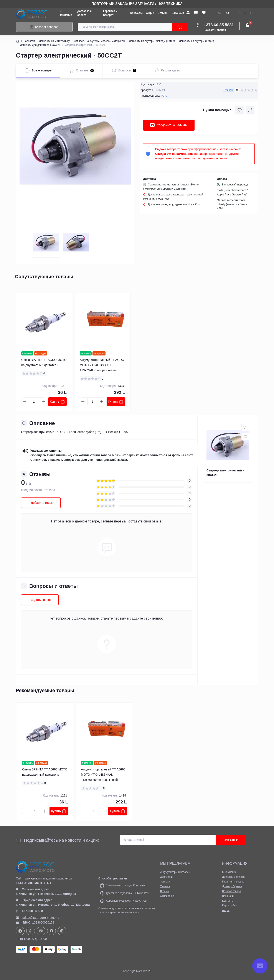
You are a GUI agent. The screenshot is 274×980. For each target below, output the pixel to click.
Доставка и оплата (233, 877)
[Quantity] (34, 402)
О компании (229, 872)
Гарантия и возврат (234, 882)
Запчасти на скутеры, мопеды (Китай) (152, 41)
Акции (150, 13)
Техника (165, 886)
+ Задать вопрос (40, 600)
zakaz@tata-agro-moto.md (38, 918)
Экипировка (167, 896)
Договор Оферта (232, 886)
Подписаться (230, 840)
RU (227, 13)
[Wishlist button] (240, 110)
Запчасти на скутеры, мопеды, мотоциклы (99, 41)
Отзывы (163, 13)
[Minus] (25, 402)
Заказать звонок (215, 30)
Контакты (136, 13)
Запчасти (29, 41)
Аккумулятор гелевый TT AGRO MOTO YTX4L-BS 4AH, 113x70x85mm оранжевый (102, 365)
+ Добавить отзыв (41, 503)
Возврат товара (232, 891)
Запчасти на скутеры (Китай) (196, 41)
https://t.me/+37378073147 (20, 931)
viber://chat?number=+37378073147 (41, 931)
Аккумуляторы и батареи (175, 872)
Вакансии (178, 13)
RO (219, 13)
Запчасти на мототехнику (54, 41)
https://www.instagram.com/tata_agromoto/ (62, 931)
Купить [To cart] (57, 402)
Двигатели (166, 877)
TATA (163, 96)
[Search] (180, 27)
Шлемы (165, 891)
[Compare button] (250, 110)
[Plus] (43, 402)
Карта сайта (229, 906)
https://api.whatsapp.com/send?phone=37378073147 (31, 931)
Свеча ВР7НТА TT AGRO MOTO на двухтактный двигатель (44, 362)
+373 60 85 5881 (30, 911)
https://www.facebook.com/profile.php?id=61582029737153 (51, 931)
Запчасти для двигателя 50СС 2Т (40, 45)
